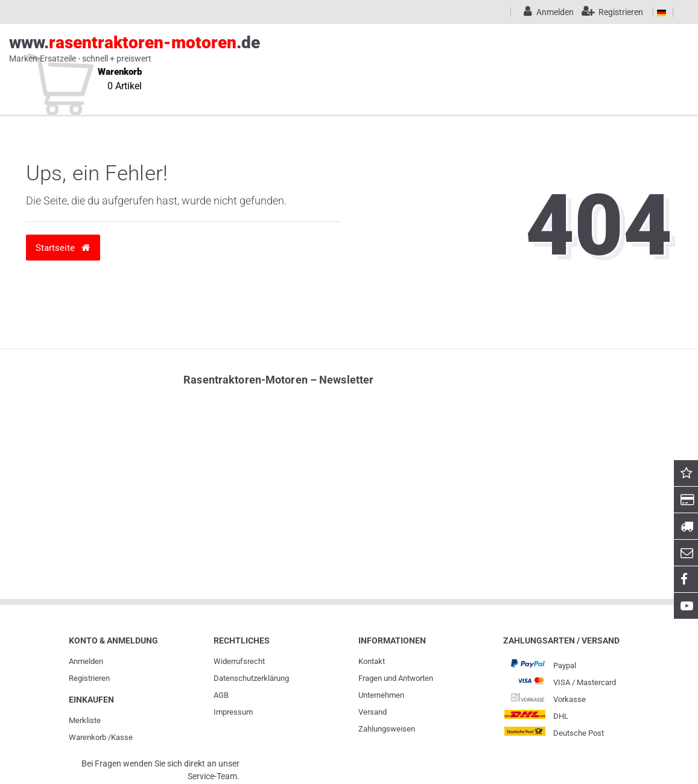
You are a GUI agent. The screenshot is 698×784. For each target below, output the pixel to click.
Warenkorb (87, 737)
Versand (373, 712)
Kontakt (372, 661)
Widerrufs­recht (239, 661)
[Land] (662, 12)
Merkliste (85, 720)
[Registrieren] (610, 12)
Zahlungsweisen (387, 729)
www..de (335, 49)
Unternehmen (381, 695)
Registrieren (89, 678)
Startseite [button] (63, 248)
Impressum (233, 712)
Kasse (122, 737)
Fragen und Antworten (396, 678)
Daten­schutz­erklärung (251, 678)
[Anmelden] (547, 12)
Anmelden (86, 661)
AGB (221, 695)
